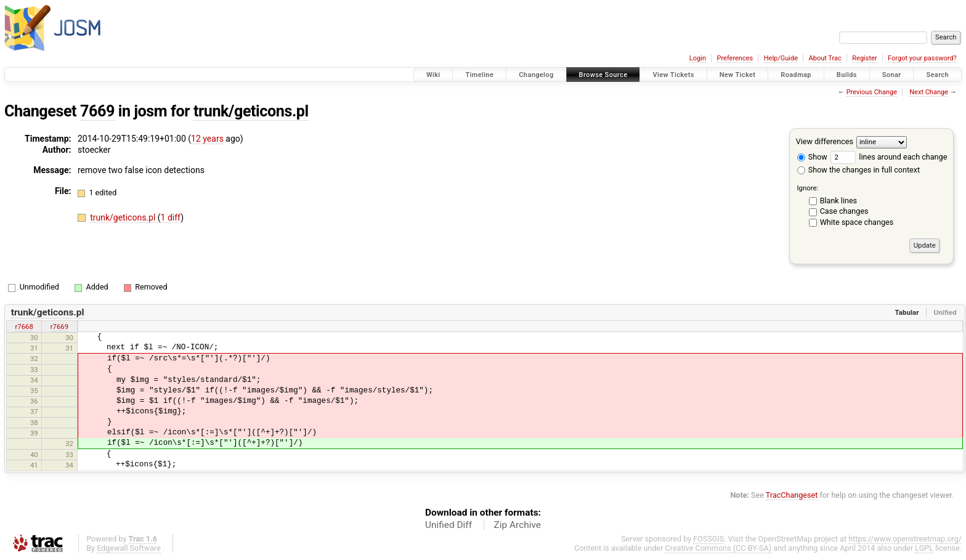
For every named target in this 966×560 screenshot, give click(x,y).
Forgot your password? (922, 58)
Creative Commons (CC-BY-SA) (719, 548)
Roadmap (796, 75)
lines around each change (889, 157)
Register (864, 58)
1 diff (171, 217)
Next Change (929, 92)
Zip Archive (517, 525)
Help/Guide (781, 58)
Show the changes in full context (858, 170)
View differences (825, 141)
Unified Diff (448, 525)
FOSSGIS (708, 539)
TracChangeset (792, 495)
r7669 (59, 327)
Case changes (844, 211)
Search (937, 75)
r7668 (24, 327)
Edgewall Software (129, 548)
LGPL (924, 548)
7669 (97, 111)
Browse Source (603, 75)
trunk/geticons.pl (251, 111)
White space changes (857, 222)
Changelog (536, 75)
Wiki (433, 75)
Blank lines (838, 201)
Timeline (479, 75)
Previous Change (872, 92)
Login (698, 58)
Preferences (735, 58)
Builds (847, 75)
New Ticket (738, 75)
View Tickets (673, 75)
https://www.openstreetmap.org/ (905, 539)
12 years (207, 139)
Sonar (892, 75)
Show (812, 157)
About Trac (825, 58)
